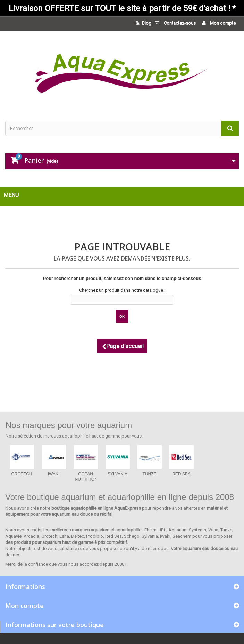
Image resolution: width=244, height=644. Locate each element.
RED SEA (181, 474)
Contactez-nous (180, 23)
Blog (146, 23)
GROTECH (22, 474)
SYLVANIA (117, 474)
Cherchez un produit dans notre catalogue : (122, 290)
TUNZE (150, 474)
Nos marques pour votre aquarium (69, 425)
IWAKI (54, 474)
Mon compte (222, 23)
